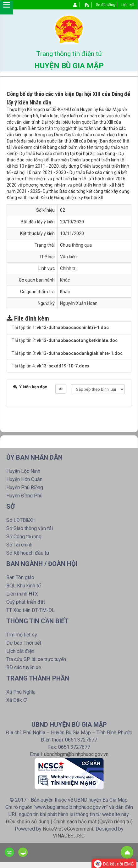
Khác (65, 280)
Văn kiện (68, 257)
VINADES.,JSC (69, 836)
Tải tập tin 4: (50, 366)
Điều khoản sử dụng (28, 822)
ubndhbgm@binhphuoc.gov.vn (76, 754)
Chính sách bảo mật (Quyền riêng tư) (93, 822)
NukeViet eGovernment (68, 829)
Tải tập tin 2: (65, 340)
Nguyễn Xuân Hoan (79, 303)
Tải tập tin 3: (67, 353)
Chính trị (68, 268)
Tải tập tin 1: (60, 328)
